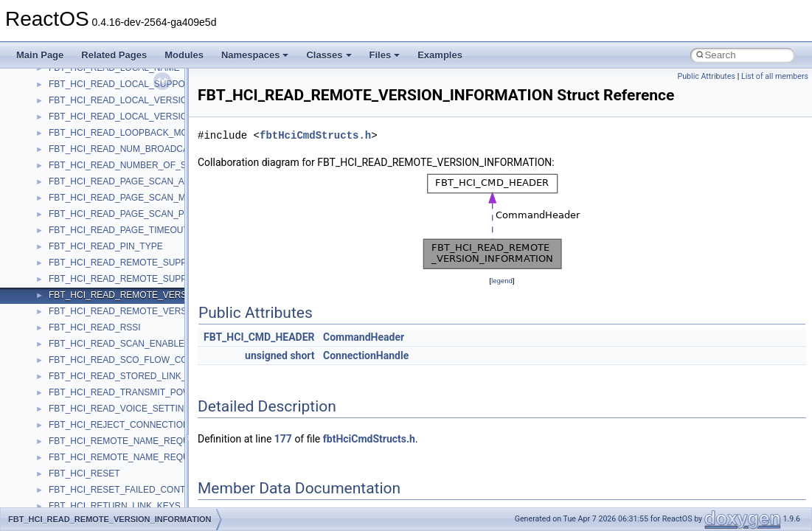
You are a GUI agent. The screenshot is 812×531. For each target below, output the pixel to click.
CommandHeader (364, 337)
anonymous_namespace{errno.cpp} (118, 315)
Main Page (40, 55)
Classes (329, 55)
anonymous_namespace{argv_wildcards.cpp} (138, 266)
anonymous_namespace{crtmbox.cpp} (124, 299)
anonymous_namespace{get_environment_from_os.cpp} (160, 331)
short (302, 355)
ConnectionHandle (366, 355)
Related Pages (114, 55)
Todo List (43, 88)
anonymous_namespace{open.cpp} (118, 412)
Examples (440, 55)
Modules (184, 55)
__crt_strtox (72, 218)
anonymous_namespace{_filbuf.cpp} (120, 250)
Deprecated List (56, 104)
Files (385, 55)
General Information (64, 72)
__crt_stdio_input (82, 185)
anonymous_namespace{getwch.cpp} (122, 364)
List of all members (775, 76)
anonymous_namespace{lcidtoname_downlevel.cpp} (152, 380)
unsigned (266, 355)
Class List (56, 169)
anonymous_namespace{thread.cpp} (121, 477)
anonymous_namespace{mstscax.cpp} (124, 396)
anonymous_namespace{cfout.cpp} (118, 282)
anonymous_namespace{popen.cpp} (121, 428)
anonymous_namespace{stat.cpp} (115, 461)
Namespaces (255, 55)
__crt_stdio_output (85, 201)
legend (502, 281)
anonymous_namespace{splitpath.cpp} (125, 445)
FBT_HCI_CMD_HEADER (259, 337)
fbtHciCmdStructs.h (315, 135)
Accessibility (73, 234)
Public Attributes (706, 76)
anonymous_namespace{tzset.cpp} (118, 493)
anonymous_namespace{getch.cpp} (119, 347)
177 (283, 439)
